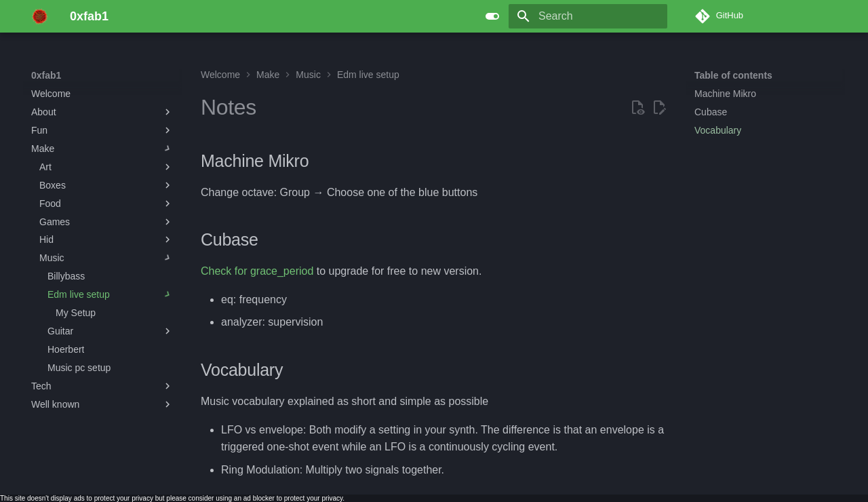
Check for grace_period (257, 271)
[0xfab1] (40, 16)
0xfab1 (46, 75)
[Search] (588, 16)
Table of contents (733, 75)
